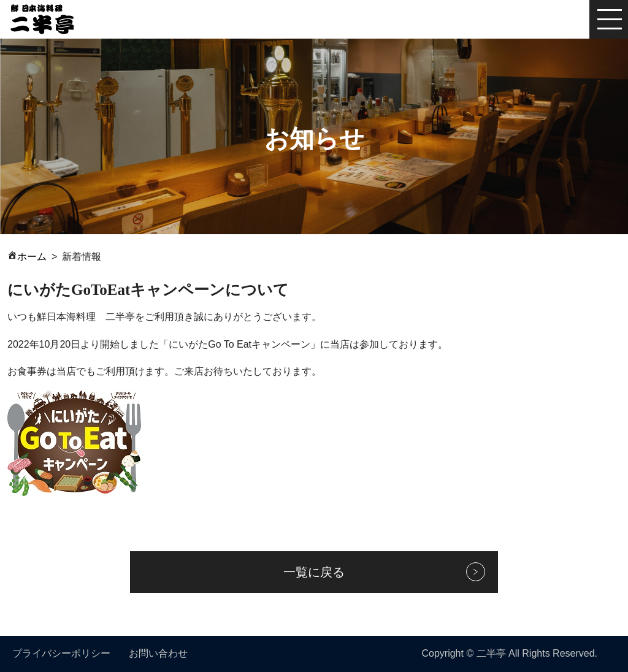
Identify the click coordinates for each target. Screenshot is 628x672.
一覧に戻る (314, 572)
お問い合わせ (158, 653)
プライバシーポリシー (61, 653)
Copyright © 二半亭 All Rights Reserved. (509, 653)
